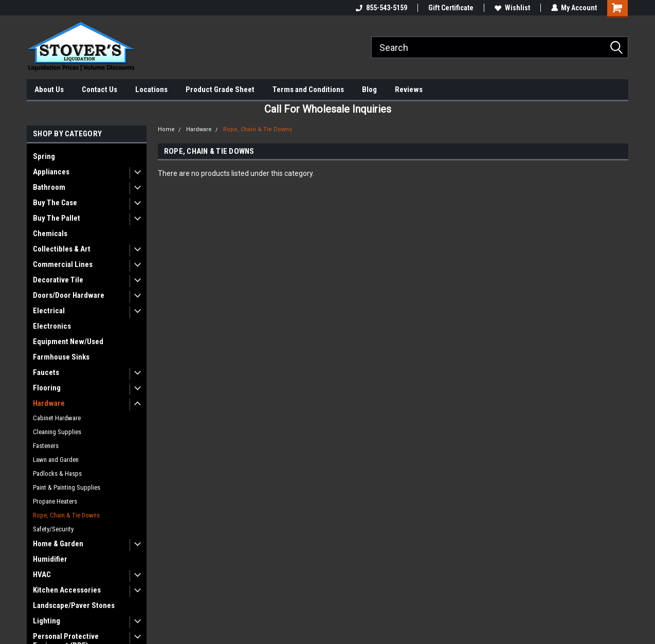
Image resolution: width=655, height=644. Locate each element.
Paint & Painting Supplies (67, 487)
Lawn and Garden (56, 460)
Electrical (49, 311)
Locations (151, 90)
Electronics (52, 326)
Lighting (47, 621)
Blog (369, 90)
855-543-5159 (381, 8)
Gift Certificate (450, 8)
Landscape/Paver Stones (74, 605)
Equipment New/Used (68, 342)
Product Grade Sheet (220, 90)
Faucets (46, 372)
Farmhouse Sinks (61, 357)
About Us (49, 90)
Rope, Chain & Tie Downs (66, 515)
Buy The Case (55, 203)
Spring (44, 156)
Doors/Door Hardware (69, 295)
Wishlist (512, 8)
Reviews (409, 90)
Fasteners (46, 446)
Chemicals (50, 234)
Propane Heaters (55, 501)
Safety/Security (53, 529)
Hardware (49, 403)
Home (166, 129)
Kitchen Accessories (67, 590)
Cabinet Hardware (57, 418)
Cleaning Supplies (57, 432)
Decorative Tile (58, 280)
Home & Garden (58, 544)
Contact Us (99, 90)
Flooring (47, 388)
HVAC (42, 575)
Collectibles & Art (62, 249)
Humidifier (50, 559)
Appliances (51, 172)
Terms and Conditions (308, 90)
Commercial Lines (63, 264)
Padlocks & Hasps (57, 473)
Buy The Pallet (57, 218)
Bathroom (49, 187)
